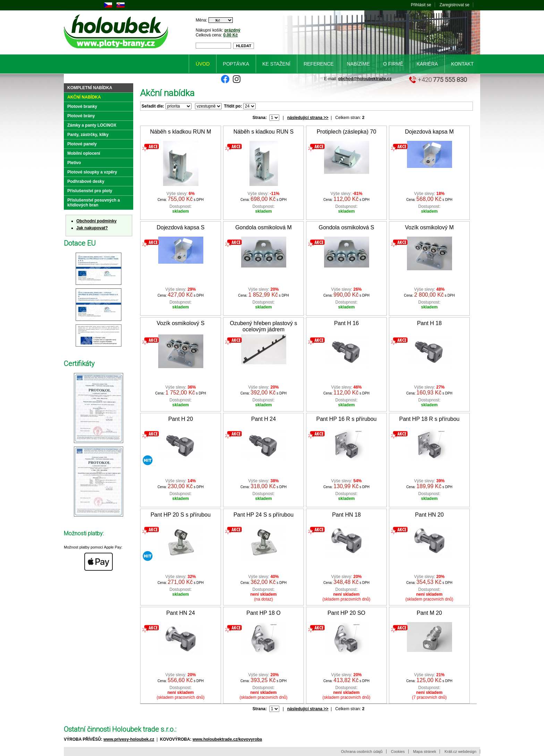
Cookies (398, 751)
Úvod (203, 64)
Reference (318, 64)
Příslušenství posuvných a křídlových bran (93, 203)
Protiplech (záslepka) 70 (347, 132)
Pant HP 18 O (263, 613)
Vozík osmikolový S (181, 323)
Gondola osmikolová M (263, 227)
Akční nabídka (84, 97)
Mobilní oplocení (84, 153)
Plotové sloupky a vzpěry (92, 172)
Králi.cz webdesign (460, 751)
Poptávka (236, 64)
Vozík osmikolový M (429, 227)
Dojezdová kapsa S (181, 227)
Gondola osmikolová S (346, 227)
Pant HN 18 (346, 515)
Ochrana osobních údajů (362, 751)
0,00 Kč (230, 35)
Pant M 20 (429, 613)
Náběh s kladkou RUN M (180, 132)
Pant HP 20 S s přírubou (181, 515)
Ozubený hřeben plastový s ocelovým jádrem (264, 326)
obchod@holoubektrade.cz (365, 79)
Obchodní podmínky (96, 221)
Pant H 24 (263, 419)
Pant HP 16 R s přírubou (346, 419)
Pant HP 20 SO (346, 613)
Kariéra (427, 64)
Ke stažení (276, 64)
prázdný (232, 30)
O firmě (393, 64)
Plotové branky (82, 107)
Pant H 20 (181, 419)
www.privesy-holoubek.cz (129, 739)
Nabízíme (358, 64)
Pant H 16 (346, 323)
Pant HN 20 (429, 515)
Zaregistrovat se (454, 5)
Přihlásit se (421, 5)
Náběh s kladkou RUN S (263, 132)
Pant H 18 (429, 323)
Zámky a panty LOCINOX (92, 125)
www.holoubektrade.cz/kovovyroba (227, 739)
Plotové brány (81, 116)
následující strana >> (308, 118)
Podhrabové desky (86, 181)
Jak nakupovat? (92, 228)
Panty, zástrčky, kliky (88, 135)
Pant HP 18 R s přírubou (429, 419)
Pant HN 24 (181, 613)
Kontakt (462, 64)
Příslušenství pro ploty (90, 191)
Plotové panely (82, 144)
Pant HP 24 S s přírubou (263, 515)
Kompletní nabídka (90, 88)
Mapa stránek (425, 751)
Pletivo (74, 163)
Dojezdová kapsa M (429, 132)
